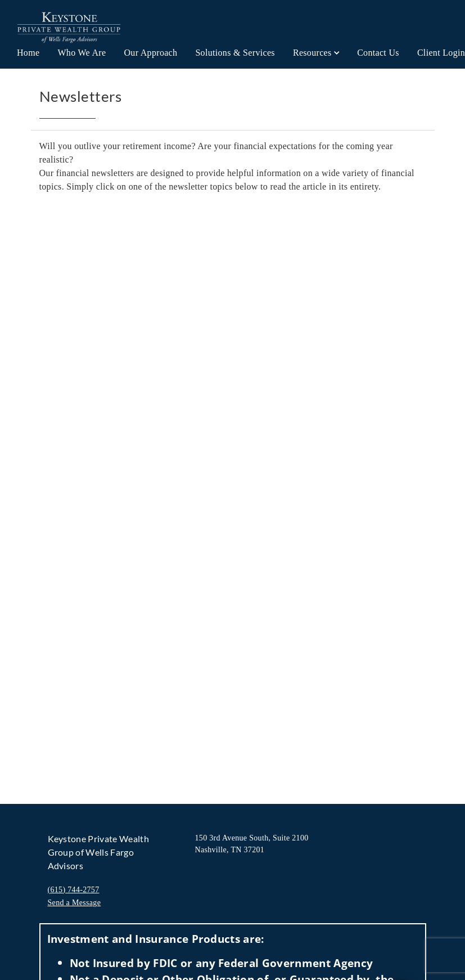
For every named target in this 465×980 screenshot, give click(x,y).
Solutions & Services (235, 53)
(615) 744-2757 (74, 890)
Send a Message (75, 903)
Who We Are (82, 53)
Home (28, 53)
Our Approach (150, 53)
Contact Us (378, 53)
